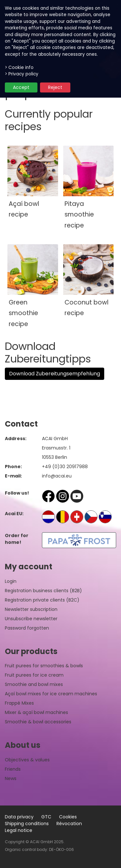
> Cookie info (19, 68)
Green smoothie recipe (23, 313)
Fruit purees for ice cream (34, 675)
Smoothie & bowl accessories (38, 722)
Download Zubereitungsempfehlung (55, 374)
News (11, 778)
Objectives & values (27, 760)
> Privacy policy (22, 74)
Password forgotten (27, 628)
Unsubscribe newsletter (31, 619)
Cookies (68, 817)
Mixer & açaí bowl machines (36, 712)
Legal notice (19, 830)
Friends (13, 769)
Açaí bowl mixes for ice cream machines (51, 694)
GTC (46, 817)
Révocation (69, 824)
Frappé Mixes (19, 703)
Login (11, 581)
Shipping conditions (27, 824)
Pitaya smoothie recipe (79, 215)
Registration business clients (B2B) (43, 591)
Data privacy (19, 817)
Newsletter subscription (31, 609)
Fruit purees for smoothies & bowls (44, 666)
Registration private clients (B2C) (42, 600)
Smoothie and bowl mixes (34, 684)
